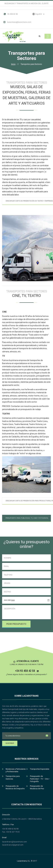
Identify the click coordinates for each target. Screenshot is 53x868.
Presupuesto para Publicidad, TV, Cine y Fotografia (27, 518)
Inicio (13, 64)
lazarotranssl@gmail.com (13, 845)
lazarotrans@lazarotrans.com (17, 22)
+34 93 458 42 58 (25, 671)
